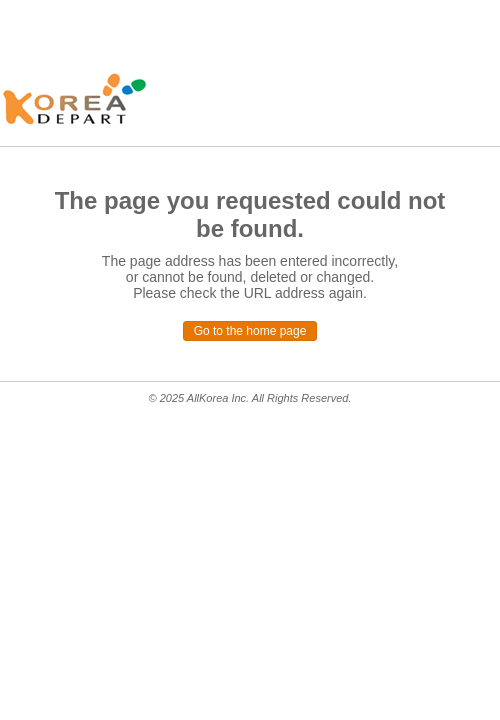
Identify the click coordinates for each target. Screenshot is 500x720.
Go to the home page (250, 331)
